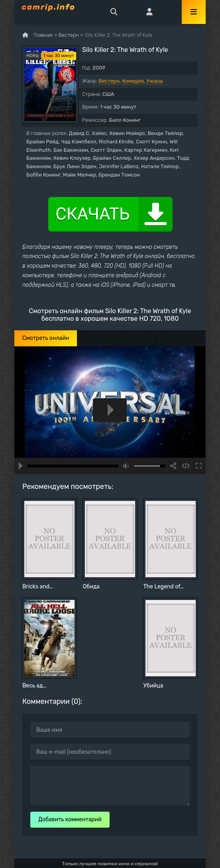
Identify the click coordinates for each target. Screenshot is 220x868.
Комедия (133, 81)
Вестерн (109, 81)
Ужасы (155, 81)
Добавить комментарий (70, 819)
